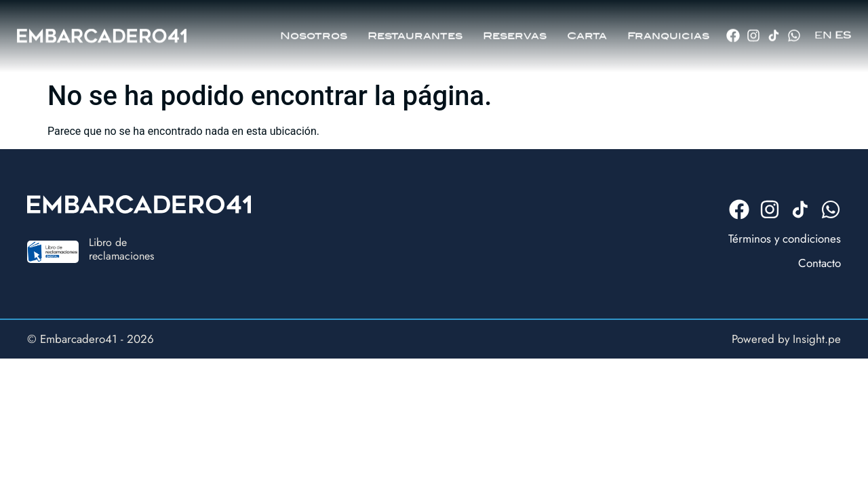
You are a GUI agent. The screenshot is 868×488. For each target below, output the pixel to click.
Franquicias (668, 31)
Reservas (515, 31)
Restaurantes (415, 31)
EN (823, 31)
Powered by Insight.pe (786, 339)
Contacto (820, 263)
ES (843, 31)
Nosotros (314, 31)
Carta (587, 31)
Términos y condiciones (785, 239)
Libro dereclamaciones (121, 249)
